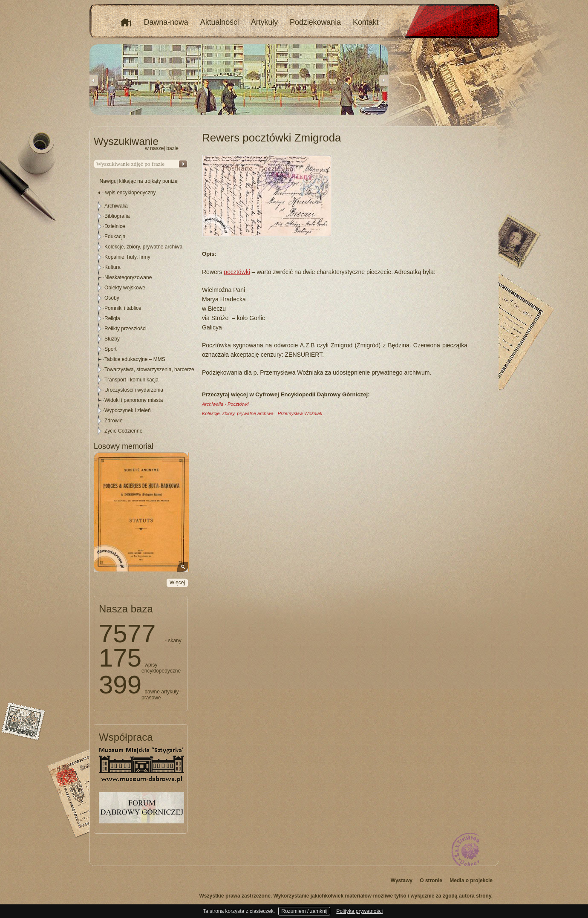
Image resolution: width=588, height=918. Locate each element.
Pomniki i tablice (123, 308)
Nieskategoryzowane (128, 277)
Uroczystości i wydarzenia (134, 390)
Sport (111, 349)
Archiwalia (116, 206)
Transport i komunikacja (131, 380)
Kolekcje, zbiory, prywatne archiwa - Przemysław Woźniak (262, 413)
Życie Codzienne (123, 431)
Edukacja (115, 237)
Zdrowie (114, 421)
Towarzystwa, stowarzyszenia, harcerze (149, 370)
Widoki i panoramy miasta (134, 400)
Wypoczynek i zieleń (128, 410)
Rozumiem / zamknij (304, 911)
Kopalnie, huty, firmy (127, 257)
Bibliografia (117, 216)
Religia (112, 318)
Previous (94, 80)
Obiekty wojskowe (125, 288)
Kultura (112, 267)
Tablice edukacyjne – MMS (135, 359)
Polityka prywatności (359, 911)
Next (383, 80)
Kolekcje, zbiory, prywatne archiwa (143, 247)
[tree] (141, 318)
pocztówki (237, 272)
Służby (112, 339)
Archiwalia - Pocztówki (225, 404)
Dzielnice (115, 226)
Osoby (112, 298)
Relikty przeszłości (125, 329)
